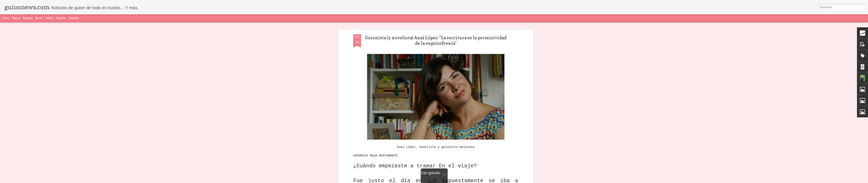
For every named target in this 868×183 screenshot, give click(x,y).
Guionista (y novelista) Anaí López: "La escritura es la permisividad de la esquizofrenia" (436, 40)
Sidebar (49, 18)
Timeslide (74, 18)
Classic (6, 18)
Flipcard (16, 18)
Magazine (28, 18)
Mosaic (39, 18)
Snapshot (61, 18)
